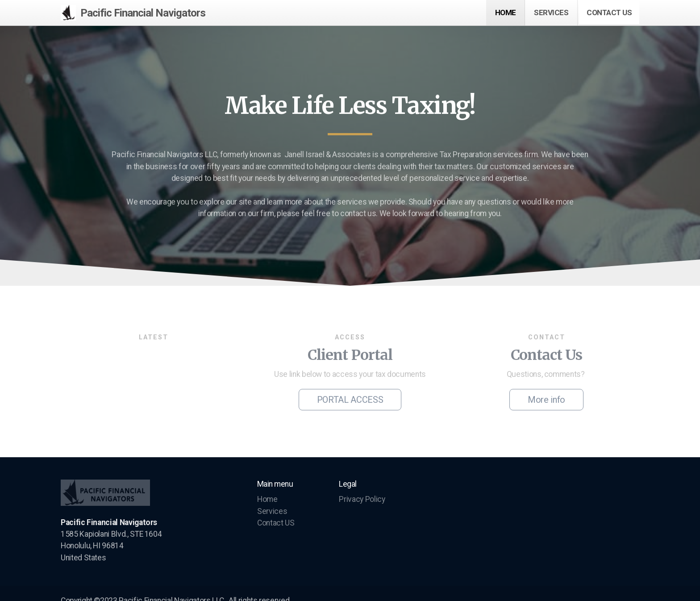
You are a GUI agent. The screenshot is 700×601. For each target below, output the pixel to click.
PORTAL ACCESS (350, 401)
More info (546, 401)
